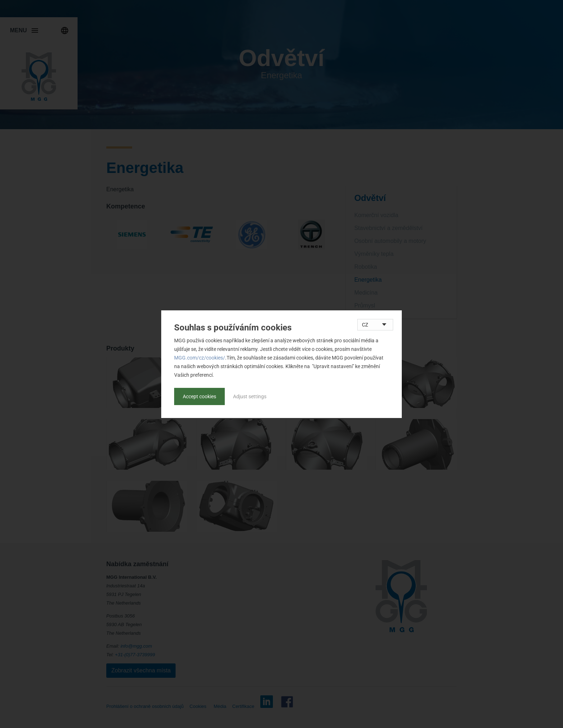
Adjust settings (250, 396)
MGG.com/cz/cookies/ (200, 358)
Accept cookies (199, 396)
